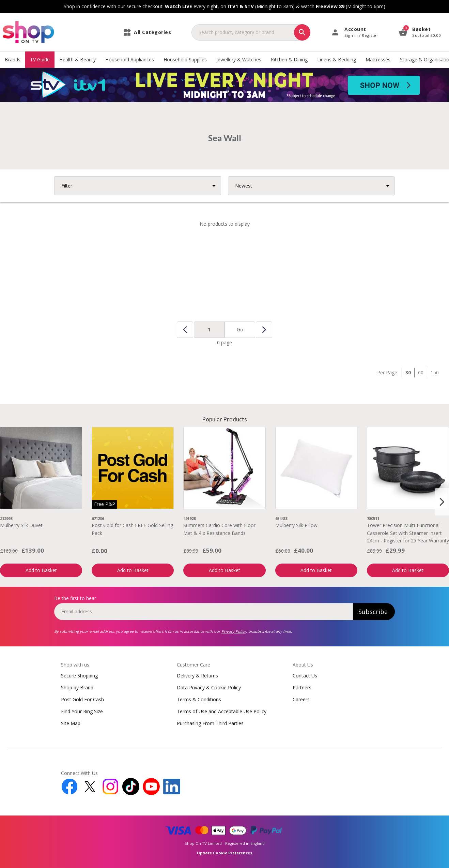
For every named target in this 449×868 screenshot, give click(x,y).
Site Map (71, 723)
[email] (204, 612)
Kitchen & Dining (289, 59)
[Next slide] (442, 502)
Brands (13, 59)
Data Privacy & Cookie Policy (209, 687)
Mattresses (378, 59)
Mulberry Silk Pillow (296, 525)
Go (240, 330)
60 (421, 372)
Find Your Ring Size (82, 711)
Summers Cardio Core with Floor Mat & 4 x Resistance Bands (219, 529)
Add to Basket (41, 570)
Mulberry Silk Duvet (21, 525)
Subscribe (373, 612)
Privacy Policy (234, 631)
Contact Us (305, 676)
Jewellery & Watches (239, 59)
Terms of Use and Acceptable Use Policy (222, 711)
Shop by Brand (77, 687)
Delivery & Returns (197, 676)
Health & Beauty (78, 59)
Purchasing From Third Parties (210, 723)
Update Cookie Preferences (224, 853)
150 (435, 372)
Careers (301, 699)
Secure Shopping (79, 676)
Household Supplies (185, 59)
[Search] (302, 32)
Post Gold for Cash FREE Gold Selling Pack (132, 529)
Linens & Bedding (337, 59)
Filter (67, 186)
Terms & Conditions (199, 699)
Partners (302, 687)
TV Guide (40, 59)
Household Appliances (130, 59)
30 (408, 372)
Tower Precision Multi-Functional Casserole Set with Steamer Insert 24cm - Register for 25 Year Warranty (408, 533)
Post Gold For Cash (82, 699)
